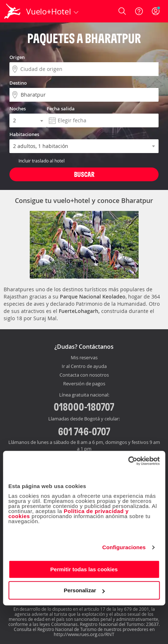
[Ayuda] (139, 11)
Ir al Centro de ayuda (84, 367)
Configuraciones (124, 547)
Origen (17, 57)
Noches (18, 109)
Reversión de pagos (84, 384)
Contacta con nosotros (84, 375)
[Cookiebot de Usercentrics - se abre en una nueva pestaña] (128, 461)
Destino (18, 83)
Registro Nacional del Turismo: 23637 (119, 624)
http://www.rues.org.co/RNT (84, 634)
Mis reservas (84, 358)
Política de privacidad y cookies (69, 514)
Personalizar (84, 590)
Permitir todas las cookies (84, 569)
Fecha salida (61, 109)
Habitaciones (24, 134)
